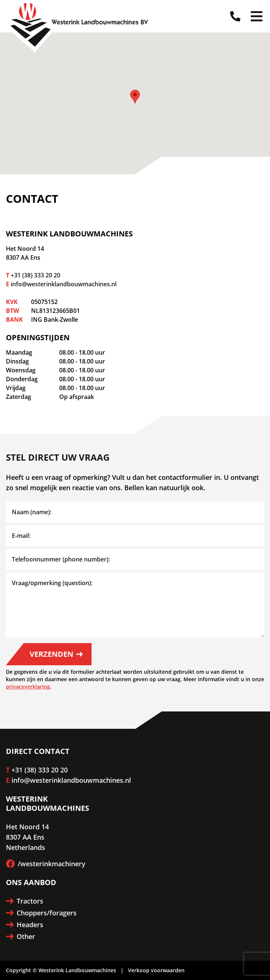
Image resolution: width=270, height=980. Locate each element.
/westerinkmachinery (46, 864)
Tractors (25, 901)
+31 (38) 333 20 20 (36, 275)
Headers (25, 925)
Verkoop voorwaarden (156, 970)
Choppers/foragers (41, 913)
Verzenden (56, 654)
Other (21, 936)
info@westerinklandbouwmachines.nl (64, 284)
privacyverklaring (28, 687)
